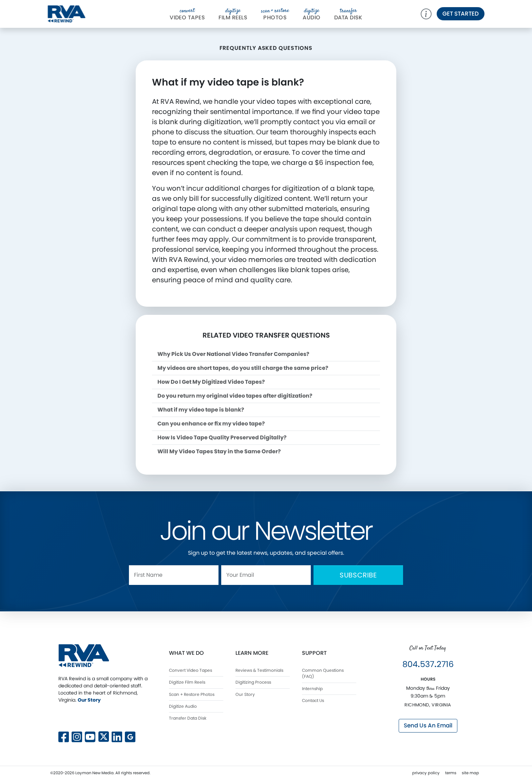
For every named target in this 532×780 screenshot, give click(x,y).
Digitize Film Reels (187, 682)
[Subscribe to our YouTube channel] (90, 736)
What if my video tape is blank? (201, 410)
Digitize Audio (183, 706)
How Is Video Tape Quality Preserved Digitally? (222, 437)
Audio (311, 14)
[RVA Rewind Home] (84, 655)
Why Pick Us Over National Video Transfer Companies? (233, 354)
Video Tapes (187, 14)
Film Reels (233, 14)
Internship (312, 689)
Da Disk (348, 14)
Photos (275, 14)
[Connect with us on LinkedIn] (117, 736)
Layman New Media (94, 773)
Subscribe (358, 575)
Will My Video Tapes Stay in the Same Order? (219, 451)
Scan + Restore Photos (192, 694)
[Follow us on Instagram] (77, 736)
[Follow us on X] (104, 716)
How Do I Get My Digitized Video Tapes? (211, 382)
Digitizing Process (253, 682)
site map (470, 773)
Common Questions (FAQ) (323, 673)
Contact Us (313, 700)
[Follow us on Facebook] (64, 736)
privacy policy (426, 773)
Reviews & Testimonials (259, 670)
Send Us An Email (428, 725)
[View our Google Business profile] (130, 736)
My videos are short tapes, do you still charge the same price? (243, 368)
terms (451, 773)
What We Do (186, 653)
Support (314, 653)
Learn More (252, 653)
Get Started (461, 14)
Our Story (89, 700)
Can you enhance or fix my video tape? (211, 424)
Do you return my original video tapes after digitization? (235, 396)
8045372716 (428, 664)
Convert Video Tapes (191, 670)
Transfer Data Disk (188, 718)
